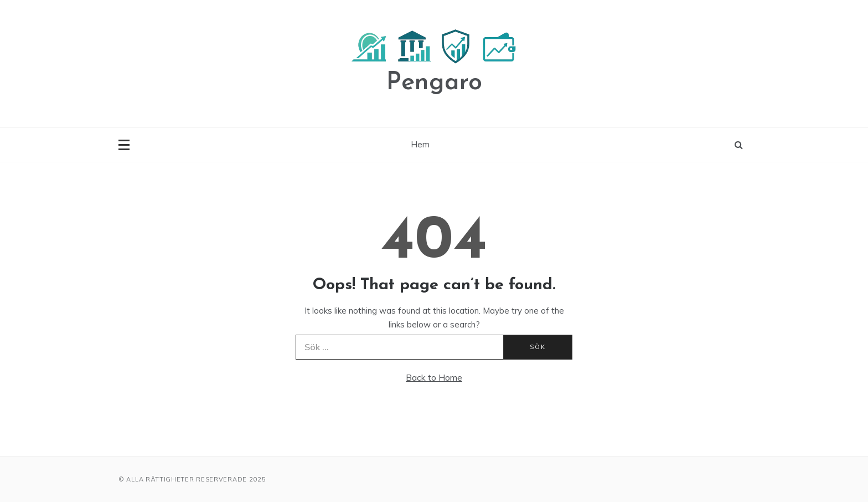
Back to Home (434, 377)
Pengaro (434, 83)
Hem (420, 144)
